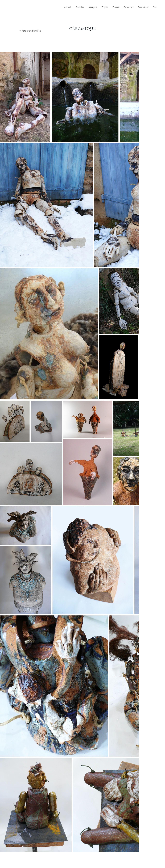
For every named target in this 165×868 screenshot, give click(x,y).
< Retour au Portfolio (30, 31)
